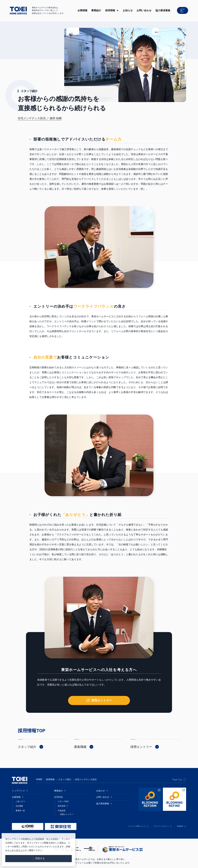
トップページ (19, 775)
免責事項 (179, 815)
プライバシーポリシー (156, 815)
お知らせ (101, 775)
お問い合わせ (104, 783)
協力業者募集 (163, 10)
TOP (41, 714)
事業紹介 (59, 775)
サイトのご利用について (125, 815)
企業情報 (17, 783)
